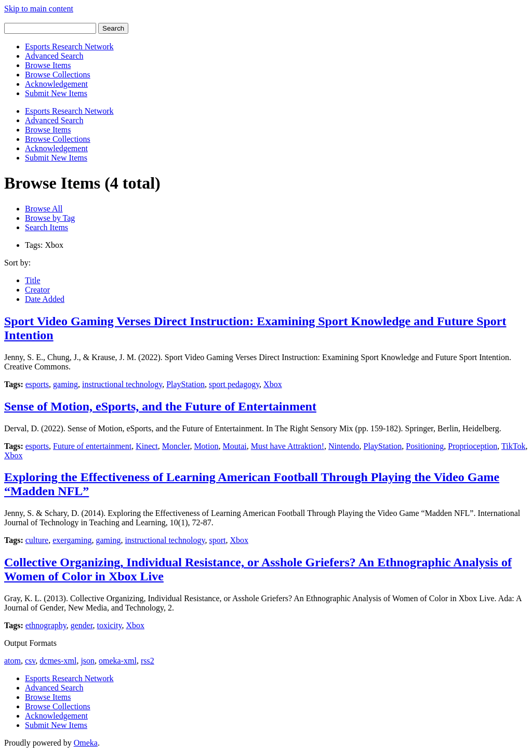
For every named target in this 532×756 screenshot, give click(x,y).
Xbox (273, 384)
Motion (206, 446)
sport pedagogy (234, 384)
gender (82, 625)
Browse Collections (58, 75)
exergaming (72, 540)
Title (33, 280)
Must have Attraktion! (288, 446)
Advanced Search (54, 56)
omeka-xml (118, 661)
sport (217, 540)
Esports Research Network (69, 47)
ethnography (46, 625)
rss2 (148, 661)
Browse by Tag (50, 218)
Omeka (86, 743)
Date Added (45, 299)
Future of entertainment (92, 446)
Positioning (425, 446)
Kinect (147, 446)
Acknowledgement (56, 84)
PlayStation (185, 384)
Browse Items (48, 65)
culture (37, 540)
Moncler (176, 446)
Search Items (46, 227)
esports (37, 384)
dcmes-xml (58, 661)
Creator (37, 290)
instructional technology (122, 384)
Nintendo (344, 446)
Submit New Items (56, 93)
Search (113, 28)
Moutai (235, 446)
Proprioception (473, 446)
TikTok (513, 446)
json (88, 661)
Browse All (44, 209)
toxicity (110, 625)
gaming (65, 384)
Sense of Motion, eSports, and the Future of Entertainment (160, 406)
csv (30, 661)
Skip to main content (39, 9)
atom (12, 661)
